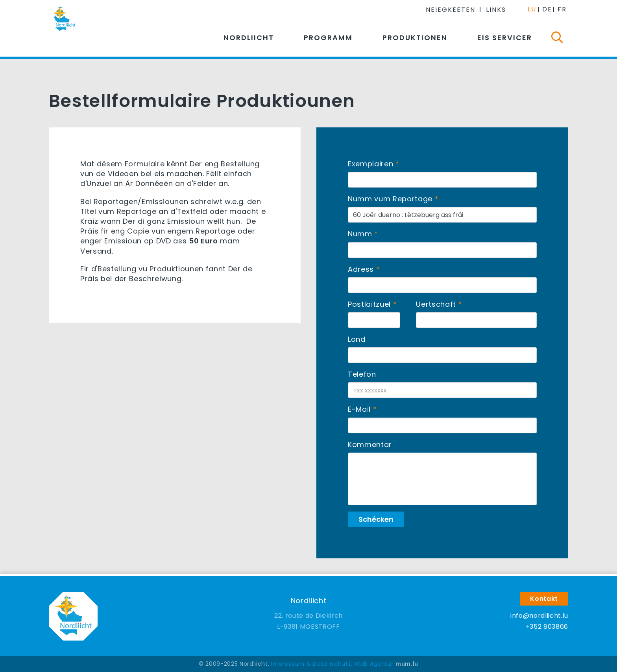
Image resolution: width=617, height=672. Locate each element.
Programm (328, 38)
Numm (360, 234)
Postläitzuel (369, 304)
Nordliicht (249, 38)
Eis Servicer (505, 38)
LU (532, 9)
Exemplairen (370, 164)
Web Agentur (374, 664)
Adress (361, 269)
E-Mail (359, 409)
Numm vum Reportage (390, 199)
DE (547, 9)
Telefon (362, 374)
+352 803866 (547, 627)
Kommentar (370, 445)
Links (496, 10)
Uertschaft (436, 304)
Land (357, 339)
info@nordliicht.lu (539, 616)
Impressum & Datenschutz (311, 664)
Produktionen (415, 38)
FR (562, 9)
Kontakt (544, 599)
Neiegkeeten (451, 10)
